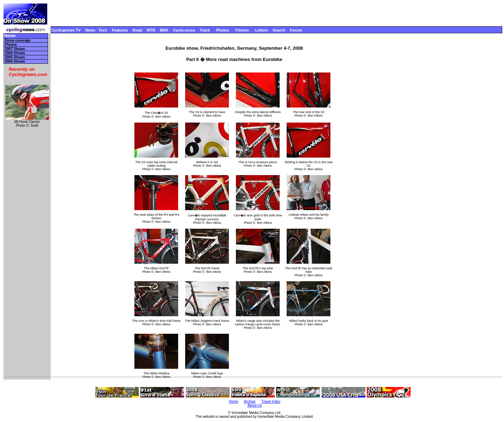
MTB (151, 30)
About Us (255, 405)
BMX (164, 30)
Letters (262, 30)
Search (279, 30)
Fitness (242, 30)
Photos (222, 30)
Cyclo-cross (184, 30)
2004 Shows (15, 61)
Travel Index (271, 402)
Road (138, 30)
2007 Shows (15, 49)
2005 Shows (15, 57)
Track (205, 30)
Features (120, 30)
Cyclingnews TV (66, 30)
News (90, 30)
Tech (103, 30)
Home (10, 36)
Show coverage (18, 40)
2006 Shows (15, 53)
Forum (296, 30)
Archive (250, 402)
